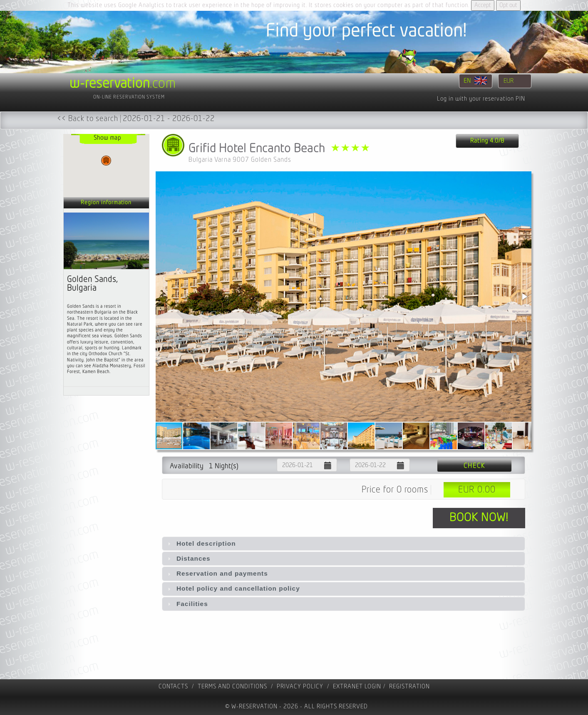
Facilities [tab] (187, 604)
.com (123, 84)
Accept (483, 5)
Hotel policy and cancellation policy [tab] (233, 588)
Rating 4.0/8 (487, 141)
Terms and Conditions (232, 687)
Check (474, 466)
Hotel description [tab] (201, 543)
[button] (524, 297)
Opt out (508, 5)
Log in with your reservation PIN (481, 99)
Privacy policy (300, 687)
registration (409, 687)
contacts (173, 687)
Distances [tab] (188, 558)
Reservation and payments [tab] (217, 573)
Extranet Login (357, 687)
